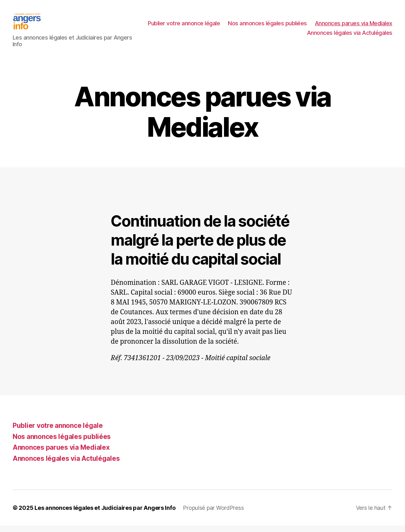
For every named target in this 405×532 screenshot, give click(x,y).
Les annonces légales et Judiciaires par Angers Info (105, 514)
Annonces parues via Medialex (260, 36)
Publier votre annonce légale (269, 26)
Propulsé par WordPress (213, 514)
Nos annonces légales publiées (353, 26)
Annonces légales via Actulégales (350, 36)
